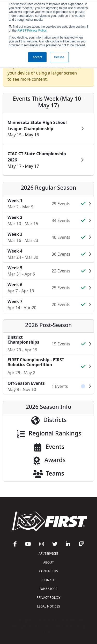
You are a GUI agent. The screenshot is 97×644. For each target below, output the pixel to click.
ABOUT (48, 562)
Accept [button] (37, 57)
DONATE (48, 580)
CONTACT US (49, 571)
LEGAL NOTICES (48, 606)
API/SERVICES (48, 554)
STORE (48, 589)
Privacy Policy (32, 31)
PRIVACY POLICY (49, 598)
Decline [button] (59, 57)
